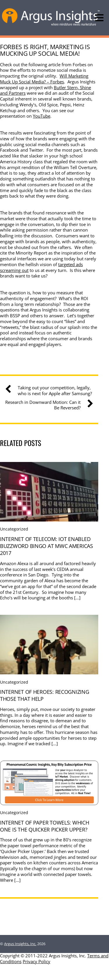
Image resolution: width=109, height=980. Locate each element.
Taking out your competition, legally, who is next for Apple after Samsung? (51, 391)
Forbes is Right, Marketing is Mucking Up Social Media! (45, 50)
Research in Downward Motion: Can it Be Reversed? (47, 405)
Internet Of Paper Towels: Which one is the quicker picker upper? (45, 826)
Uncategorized (14, 529)
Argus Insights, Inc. (20, 944)
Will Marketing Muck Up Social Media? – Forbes (44, 79)
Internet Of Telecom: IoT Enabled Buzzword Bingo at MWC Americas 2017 (47, 546)
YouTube (42, 116)
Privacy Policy (36, 961)
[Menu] (99, 18)
